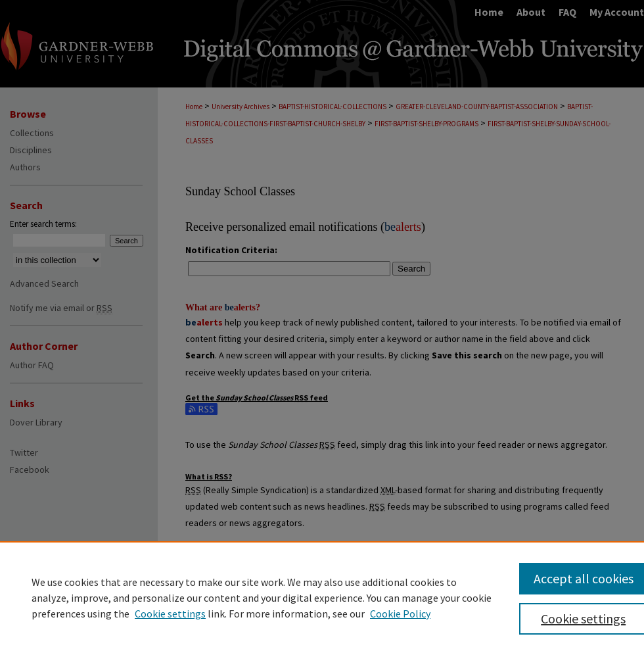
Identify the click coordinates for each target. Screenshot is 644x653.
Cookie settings (170, 614)
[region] (322, 597)
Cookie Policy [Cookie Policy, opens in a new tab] (400, 614)
